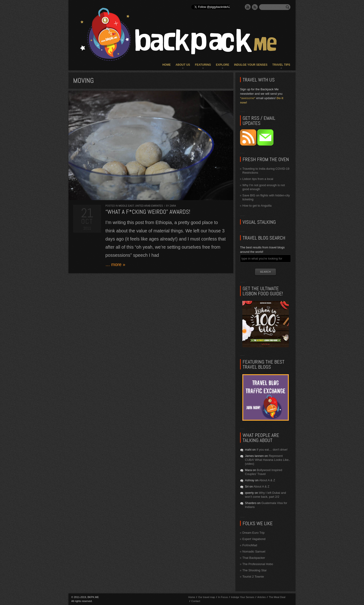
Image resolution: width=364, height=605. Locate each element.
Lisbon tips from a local (258, 179)
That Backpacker (254, 558)
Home (166, 65)
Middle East (126, 206)
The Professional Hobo (258, 564)
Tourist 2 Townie (253, 577)
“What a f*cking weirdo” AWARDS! (148, 212)
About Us (183, 65)
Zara (173, 206)
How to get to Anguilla (257, 206)
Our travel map (206, 597)
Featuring (203, 65)
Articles (261, 597)
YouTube (248, 7)
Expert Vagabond (254, 539)
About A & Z (267, 480)
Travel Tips (281, 65)
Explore (223, 65)
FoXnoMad (250, 545)
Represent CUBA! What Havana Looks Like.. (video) (268, 460)
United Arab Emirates (149, 206)
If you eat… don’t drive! (272, 450)
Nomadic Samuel (254, 551)
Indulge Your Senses (251, 65)
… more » (115, 264)
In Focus (223, 597)
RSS (255, 7)
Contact (196, 601)
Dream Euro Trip (253, 533)
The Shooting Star (255, 570)
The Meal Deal (277, 597)
